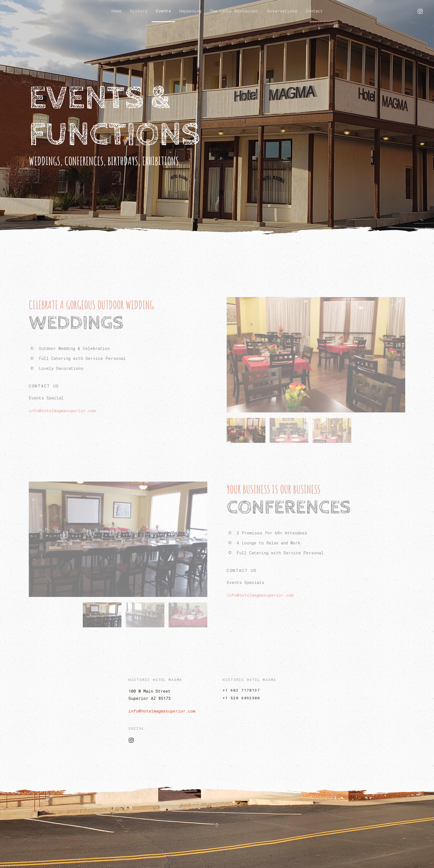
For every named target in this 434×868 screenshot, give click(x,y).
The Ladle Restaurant (234, 11)
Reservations (282, 11)
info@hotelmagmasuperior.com (162, 711)
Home (117, 11)
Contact (314, 11)
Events (163, 11)
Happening (190, 11)
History (139, 11)
